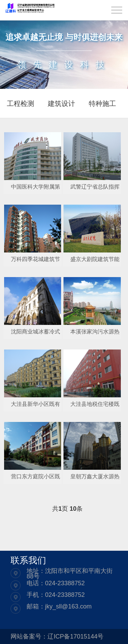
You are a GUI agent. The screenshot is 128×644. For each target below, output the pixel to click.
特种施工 (102, 104)
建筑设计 (61, 104)
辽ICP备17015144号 (75, 636)
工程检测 (20, 104)
